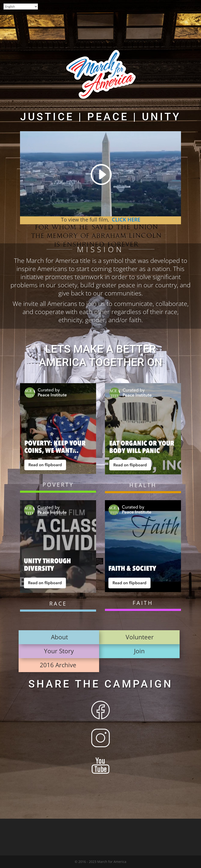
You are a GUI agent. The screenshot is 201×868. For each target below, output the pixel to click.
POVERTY (58, 485)
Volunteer (140, 637)
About (59, 637)
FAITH (143, 603)
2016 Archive (59, 665)
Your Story (59, 651)
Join (139, 651)
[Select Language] (21, 7)
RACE (58, 603)
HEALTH (143, 485)
